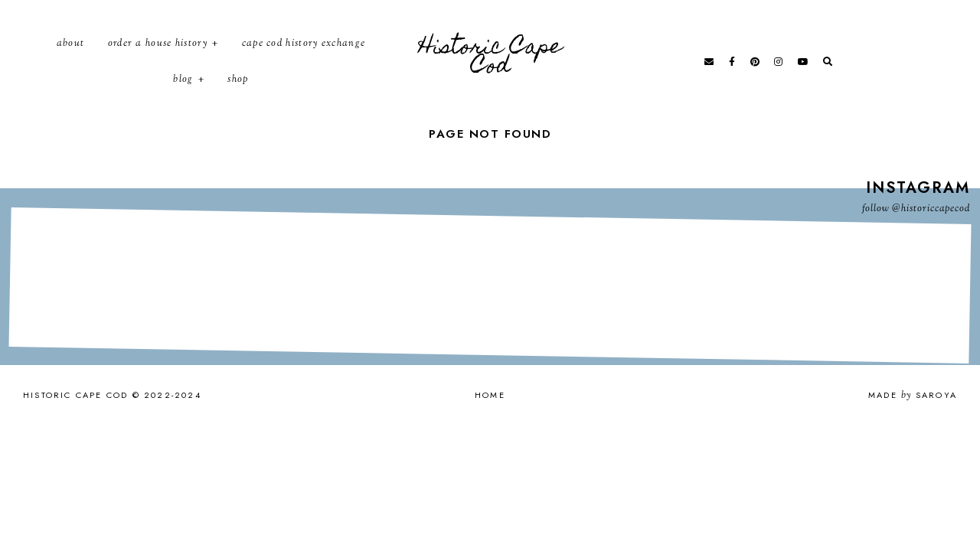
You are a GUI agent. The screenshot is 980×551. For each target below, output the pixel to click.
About (71, 57)
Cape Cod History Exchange (304, 57)
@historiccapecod (931, 236)
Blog (183, 94)
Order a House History (158, 57)
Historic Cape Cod (490, 73)
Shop (238, 94)
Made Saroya (913, 422)
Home (490, 422)
